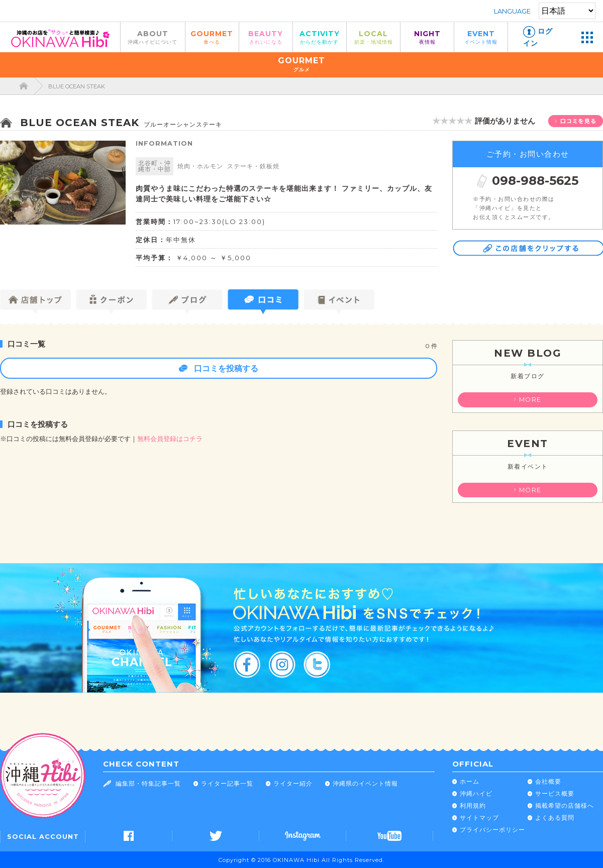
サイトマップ (479, 818)
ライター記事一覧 (227, 783)
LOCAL (373, 37)
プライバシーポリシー (492, 830)
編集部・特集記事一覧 (148, 783)
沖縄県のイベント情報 (365, 783)
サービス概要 (555, 793)
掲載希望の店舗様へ (565, 805)
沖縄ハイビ (476, 793)
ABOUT (153, 37)
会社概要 (548, 781)
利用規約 (473, 805)
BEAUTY (266, 37)
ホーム (470, 781)
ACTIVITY (320, 37)
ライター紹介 (293, 783)
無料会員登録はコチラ (170, 439)
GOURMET (212, 37)
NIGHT (427, 37)
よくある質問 (555, 818)
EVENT (481, 37)
